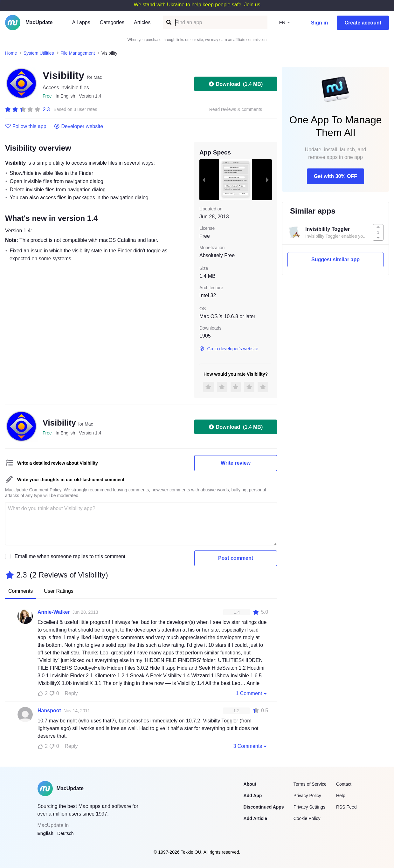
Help (341, 796)
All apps (81, 22)
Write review (236, 463)
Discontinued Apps (264, 807)
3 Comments (251, 746)
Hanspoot (49, 711)
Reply (71, 693)
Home (11, 53)
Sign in (319, 23)
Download (236, 84)
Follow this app (26, 126)
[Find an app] (168, 22)
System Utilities (39, 53)
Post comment (236, 558)
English (46, 833)
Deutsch (65, 833)
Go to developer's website (229, 349)
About (250, 784)
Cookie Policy (307, 818)
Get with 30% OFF (335, 176)
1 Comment (252, 693)
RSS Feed (346, 807)
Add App (253, 796)
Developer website (79, 126)
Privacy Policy (307, 796)
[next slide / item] (267, 180)
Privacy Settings (309, 807)
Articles (142, 22)
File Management (78, 53)
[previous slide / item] (204, 180)
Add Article (255, 818)
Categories (112, 22)
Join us (252, 5)
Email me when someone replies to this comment (70, 556)
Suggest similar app (335, 260)
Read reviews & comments (236, 109)
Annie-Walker (54, 612)
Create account (363, 23)
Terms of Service (310, 784)
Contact (344, 784)
